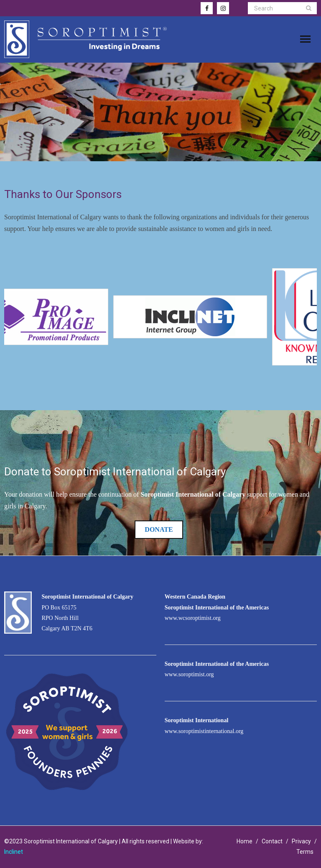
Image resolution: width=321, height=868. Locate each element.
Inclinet (14, 852)
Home (245, 841)
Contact (272, 841)
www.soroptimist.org (189, 674)
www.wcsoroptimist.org (193, 618)
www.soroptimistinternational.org (204, 731)
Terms (305, 852)
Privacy (301, 841)
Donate (159, 529)
